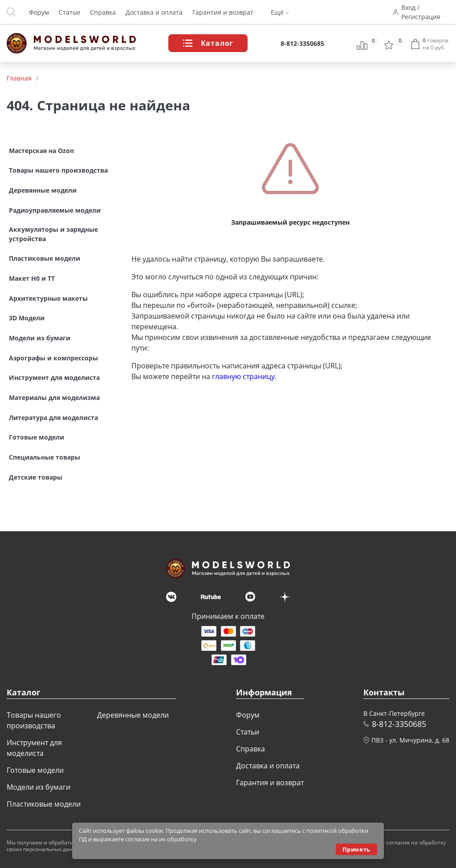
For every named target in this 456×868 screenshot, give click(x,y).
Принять (356, 849)
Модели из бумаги (39, 787)
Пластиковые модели (44, 804)
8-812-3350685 (302, 43)
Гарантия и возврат (223, 12)
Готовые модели (35, 770)
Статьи (69, 12)
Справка (103, 12)
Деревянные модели (133, 715)
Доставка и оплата (154, 12)
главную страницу (243, 376)
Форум (39, 12)
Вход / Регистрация (421, 12)
